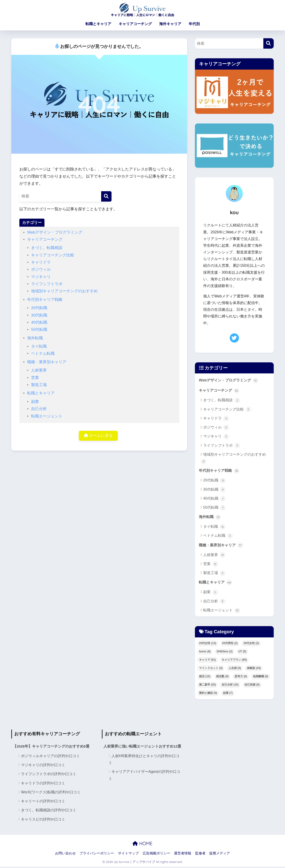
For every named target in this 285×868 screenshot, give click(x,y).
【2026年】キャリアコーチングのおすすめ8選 (51, 748)
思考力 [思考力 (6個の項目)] (241, 677)
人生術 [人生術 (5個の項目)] (235, 669)
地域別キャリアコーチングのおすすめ (64, 291)
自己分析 (39, 409)
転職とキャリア (98, 24)
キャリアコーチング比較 (53, 255)
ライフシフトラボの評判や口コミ (49, 775)
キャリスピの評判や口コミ (43, 820)
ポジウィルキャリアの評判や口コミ (50, 757)
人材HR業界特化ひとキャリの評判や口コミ (144, 761)
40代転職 (39, 322)
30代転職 (39, 315)
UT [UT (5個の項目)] (242, 653)
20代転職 (39, 308)
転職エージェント (47, 416)
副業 (35, 402)
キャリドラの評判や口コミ (43, 784)
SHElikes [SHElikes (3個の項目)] (225, 653)
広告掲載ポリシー (156, 854)
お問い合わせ (65, 854)
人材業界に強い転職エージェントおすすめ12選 (142, 748)
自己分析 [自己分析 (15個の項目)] (230, 686)
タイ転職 (39, 346)
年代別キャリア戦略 (45, 300)
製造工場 (39, 385)
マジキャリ (41, 277)
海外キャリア (170, 24)
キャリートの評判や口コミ (43, 802)
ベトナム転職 (43, 353)
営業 (35, 378)
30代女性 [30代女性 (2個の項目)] (251, 644)
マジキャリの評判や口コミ (43, 766)
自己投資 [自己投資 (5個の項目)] (252, 686)
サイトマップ (128, 854)
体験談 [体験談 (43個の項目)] (254, 669)
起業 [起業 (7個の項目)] (228, 694)
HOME (142, 845)
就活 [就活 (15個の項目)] (205, 677)
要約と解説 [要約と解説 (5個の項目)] (208, 694)
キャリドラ (41, 262)
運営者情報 (183, 854)
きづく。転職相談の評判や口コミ (49, 811)
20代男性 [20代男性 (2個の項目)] (230, 644)
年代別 (194, 24)
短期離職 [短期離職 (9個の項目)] (261, 677)
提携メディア (220, 854)
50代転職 (39, 330)
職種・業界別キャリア (47, 362)
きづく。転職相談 (47, 248)
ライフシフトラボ (47, 284)
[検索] (106, 196)
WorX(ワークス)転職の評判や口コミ (51, 793)
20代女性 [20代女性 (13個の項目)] (208, 644)
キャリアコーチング (135, 24)
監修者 (200, 854)
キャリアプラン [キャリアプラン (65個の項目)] (234, 661)
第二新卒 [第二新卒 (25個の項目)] (207, 686)
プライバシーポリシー (97, 854)
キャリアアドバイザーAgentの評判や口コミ (144, 776)
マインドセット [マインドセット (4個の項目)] (211, 669)
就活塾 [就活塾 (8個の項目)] (222, 677)
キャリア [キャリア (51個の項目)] (207, 661)
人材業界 (39, 370)
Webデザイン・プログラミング (55, 232)
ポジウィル (41, 269)
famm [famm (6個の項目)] (205, 653)
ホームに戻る (98, 436)
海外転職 (35, 338)
